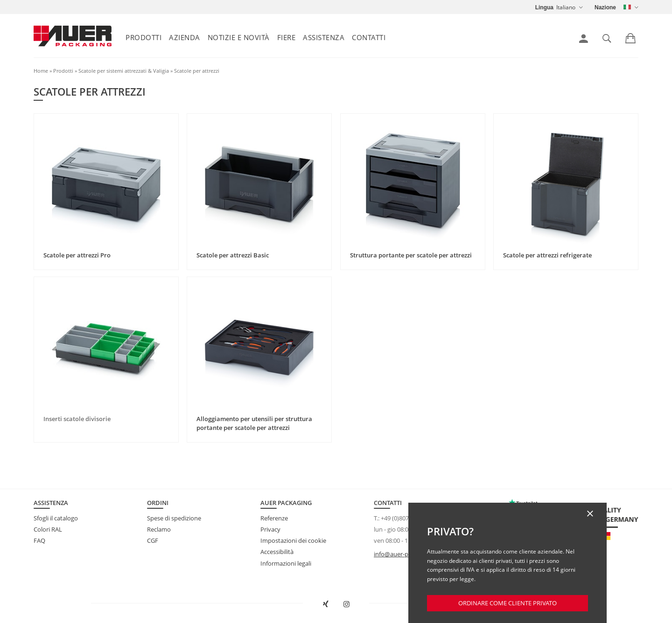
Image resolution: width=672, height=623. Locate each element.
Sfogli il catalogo (56, 518)
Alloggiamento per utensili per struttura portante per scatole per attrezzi (254, 423)
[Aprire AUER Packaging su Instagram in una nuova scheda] (347, 604)
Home (41, 71)
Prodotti (143, 37)
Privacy (270, 529)
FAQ (39, 540)
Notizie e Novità (239, 37)
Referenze (274, 518)
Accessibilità (277, 552)
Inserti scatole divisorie (77, 419)
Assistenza (324, 37)
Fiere (287, 37)
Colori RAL (48, 529)
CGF (153, 540)
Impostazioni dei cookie (293, 540)
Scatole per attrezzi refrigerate (547, 255)
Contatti (369, 37)
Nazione (605, 7)
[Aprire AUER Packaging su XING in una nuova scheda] (326, 604)
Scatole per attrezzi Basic (233, 255)
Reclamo (159, 529)
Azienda (185, 37)
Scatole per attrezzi (197, 71)
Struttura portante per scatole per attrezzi (411, 255)
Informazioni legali (286, 563)
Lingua (544, 7)
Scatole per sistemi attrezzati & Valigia (124, 71)
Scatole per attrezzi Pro (77, 255)
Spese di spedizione (174, 518)
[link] (584, 39)
